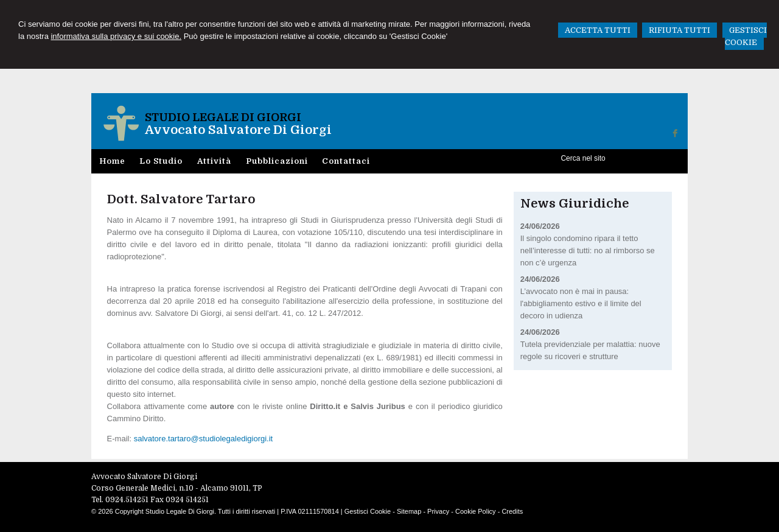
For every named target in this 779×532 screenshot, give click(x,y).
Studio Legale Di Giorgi (223, 117)
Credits (512, 511)
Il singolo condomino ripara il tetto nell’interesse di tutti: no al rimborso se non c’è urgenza (588, 250)
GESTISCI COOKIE (746, 36)
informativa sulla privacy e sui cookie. (116, 36)
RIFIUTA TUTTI (679, 30)
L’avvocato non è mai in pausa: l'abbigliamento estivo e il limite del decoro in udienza (581, 303)
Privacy (438, 511)
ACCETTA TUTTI (598, 30)
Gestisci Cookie (368, 511)
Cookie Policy (476, 511)
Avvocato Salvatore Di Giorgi (238, 130)
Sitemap (409, 511)
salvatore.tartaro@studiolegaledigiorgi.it (204, 439)
